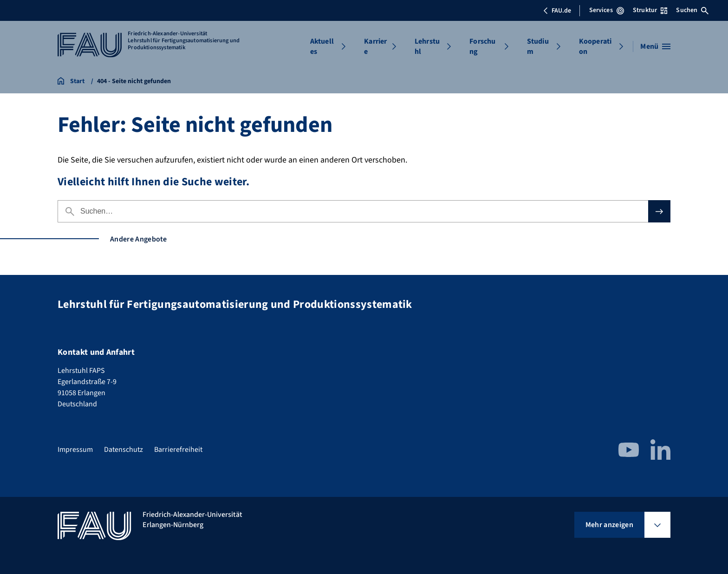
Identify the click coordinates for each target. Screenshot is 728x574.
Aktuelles (322, 46)
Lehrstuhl (427, 46)
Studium (538, 46)
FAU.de (557, 11)
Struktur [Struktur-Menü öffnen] (650, 10)
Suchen (692, 10)
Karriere (375, 46)
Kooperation (595, 46)
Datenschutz (123, 450)
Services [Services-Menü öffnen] (607, 10)
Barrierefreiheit (178, 450)
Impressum (75, 450)
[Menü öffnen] (655, 46)
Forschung (482, 46)
